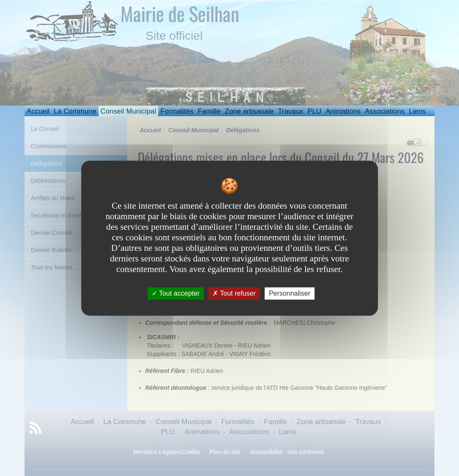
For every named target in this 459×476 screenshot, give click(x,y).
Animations (343, 111)
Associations (385, 111)
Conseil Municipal (128, 111)
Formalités (177, 111)
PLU (314, 111)
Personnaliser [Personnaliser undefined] (290, 293)
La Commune (75, 111)
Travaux (290, 111)
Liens (417, 111)
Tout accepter (176, 293)
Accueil (38, 111)
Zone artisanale (249, 111)
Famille (209, 111)
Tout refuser (234, 293)
